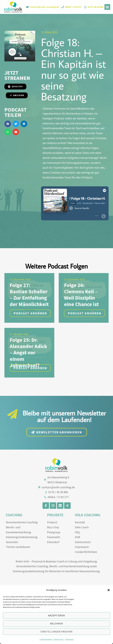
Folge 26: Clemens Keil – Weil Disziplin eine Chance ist (81, 324)
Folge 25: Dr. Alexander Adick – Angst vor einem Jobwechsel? (28, 381)
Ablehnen (56, 624)
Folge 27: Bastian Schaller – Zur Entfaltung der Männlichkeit (29, 324)
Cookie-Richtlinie (46, 639)
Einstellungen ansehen (57, 632)
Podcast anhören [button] (30, 342)
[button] (109, 590)
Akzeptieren (57, 616)
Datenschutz (59, 639)
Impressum (69, 639)
